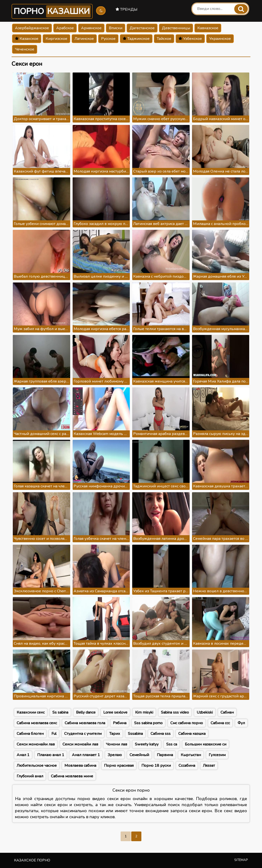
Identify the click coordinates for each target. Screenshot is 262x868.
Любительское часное (37, 766)
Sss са (172, 744)
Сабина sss (161, 734)
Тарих (115, 734)
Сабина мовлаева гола (85, 723)
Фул (241, 723)
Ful (54, 734)
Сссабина (187, 766)
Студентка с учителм (83, 734)
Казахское (27, 39)
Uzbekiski (205, 712)
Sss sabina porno (148, 723)
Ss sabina (60, 712)
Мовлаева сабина (80, 766)
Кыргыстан (191, 755)
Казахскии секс (31, 712)
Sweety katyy (147, 744)
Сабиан (227, 712)
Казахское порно (32, 860)
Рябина (120, 723)
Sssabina (135, 734)
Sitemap (241, 860)
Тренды (127, 9)
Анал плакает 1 (86, 755)
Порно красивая (119, 766)
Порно (52, 11)
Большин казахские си (206, 744)
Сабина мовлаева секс (37, 723)
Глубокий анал (30, 776)
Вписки (116, 28)
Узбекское (190, 39)
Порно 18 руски (156, 766)
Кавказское (208, 28)
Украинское (220, 39)
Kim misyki (144, 712)
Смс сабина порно (187, 723)
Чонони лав (117, 744)
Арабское (65, 28)
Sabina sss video (175, 712)
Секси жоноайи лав (80, 744)
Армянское (91, 28)
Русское (108, 39)
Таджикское (136, 39)
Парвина (165, 755)
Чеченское (25, 49)
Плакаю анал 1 (51, 755)
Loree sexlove (115, 712)
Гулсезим (217, 755)
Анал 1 (23, 755)
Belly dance (86, 712)
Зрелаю (115, 755)
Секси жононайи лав (36, 744)
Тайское (164, 39)
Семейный (139, 755)
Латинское (84, 39)
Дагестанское (142, 28)
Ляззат (209, 766)
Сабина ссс (220, 723)
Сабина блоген (30, 734)
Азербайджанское (32, 28)
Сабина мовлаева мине (72, 776)
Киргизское (56, 39)
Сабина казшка (192, 734)
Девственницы (176, 28)
